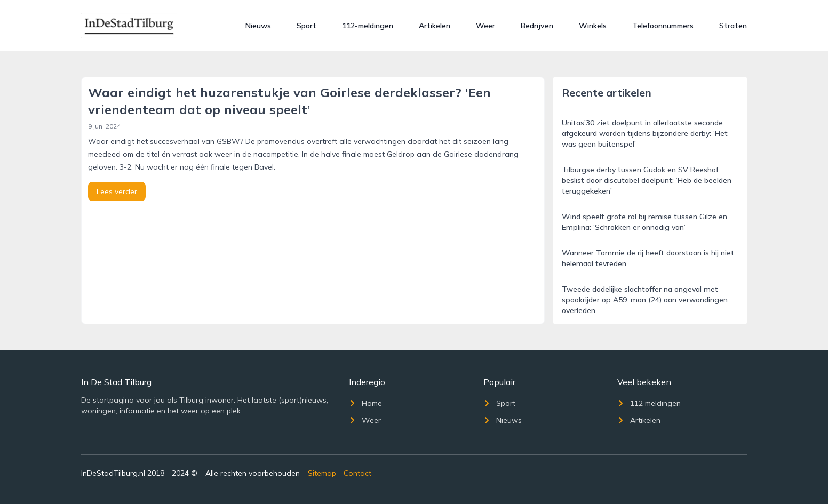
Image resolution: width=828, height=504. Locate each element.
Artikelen (435, 26)
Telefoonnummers (663, 26)
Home (365, 403)
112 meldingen (649, 403)
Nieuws (258, 26)
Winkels (593, 26)
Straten (733, 26)
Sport (306, 26)
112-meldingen (368, 26)
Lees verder (117, 191)
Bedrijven (537, 26)
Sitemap (322, 473)
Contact (357, 473)
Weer (485, 26)
